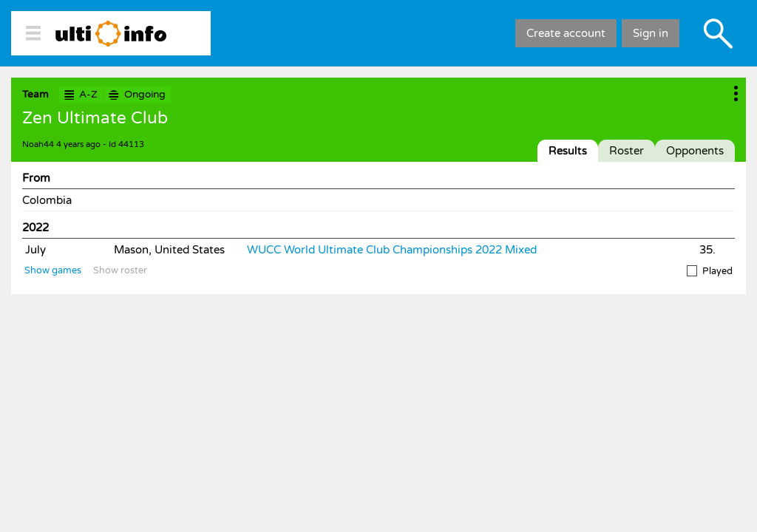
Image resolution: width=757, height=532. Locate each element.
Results (568, 151)
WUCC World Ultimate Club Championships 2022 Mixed (392, 250)
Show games (53, 270)
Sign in (651, 33)
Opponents (695, 151)
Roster (627, 151)
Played (710, 271)
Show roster (120, 270)
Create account (566, 33)
